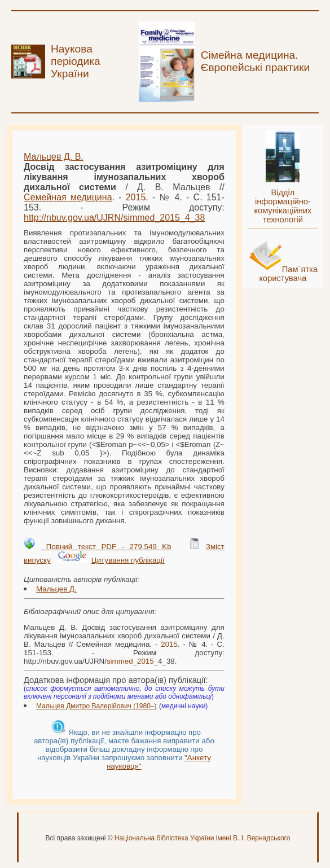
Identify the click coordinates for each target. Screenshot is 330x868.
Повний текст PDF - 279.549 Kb (106, 547)
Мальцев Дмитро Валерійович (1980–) (96, 706)
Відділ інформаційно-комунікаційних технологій (283, 206)
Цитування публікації (128, 560)
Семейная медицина (68, 197)
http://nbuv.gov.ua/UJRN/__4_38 (114, 218)
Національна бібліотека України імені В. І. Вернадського (203, 838)
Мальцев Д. (56, 589)
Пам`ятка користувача (288, 274)
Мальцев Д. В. (54, 157)
